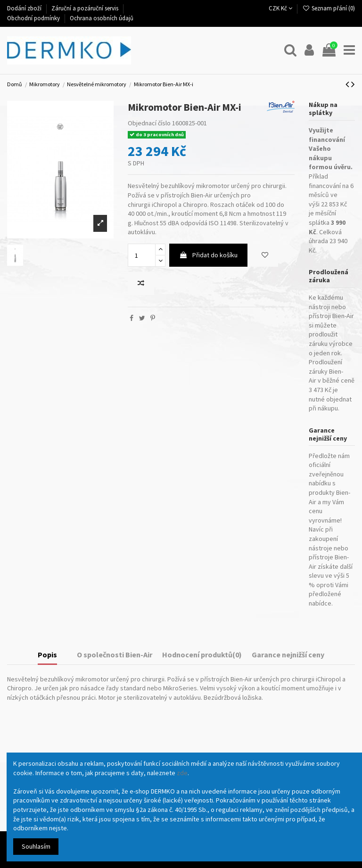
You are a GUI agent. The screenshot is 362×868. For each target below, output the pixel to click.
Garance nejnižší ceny (288, 655)
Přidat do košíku (208, 255)
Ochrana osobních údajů (102, 18)
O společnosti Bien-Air (115, 655)
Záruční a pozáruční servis (86, 8)
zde (182, 773)
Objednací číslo (149, 123)
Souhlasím (36, 846)
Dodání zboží (25, 8)
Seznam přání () (329, 8)
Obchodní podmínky (34, 18)
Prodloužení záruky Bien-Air (326, 371)
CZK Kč (280, 8)
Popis (47, 655)
